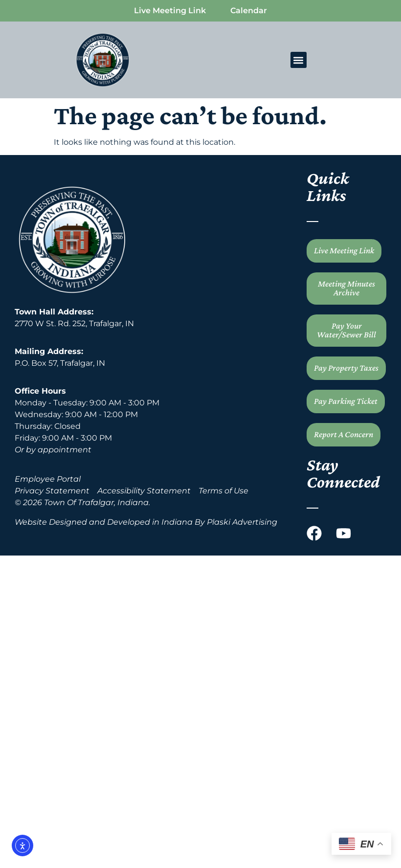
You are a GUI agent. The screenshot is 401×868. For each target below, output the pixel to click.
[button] (299, 60)
